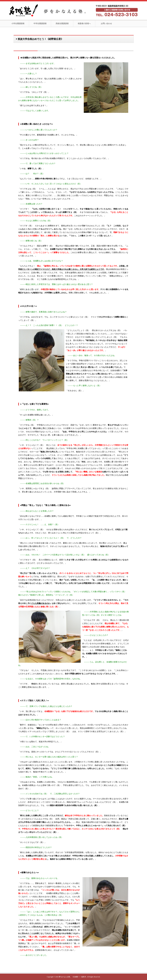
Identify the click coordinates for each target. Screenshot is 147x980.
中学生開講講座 (40, 24)
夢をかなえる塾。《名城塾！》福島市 (72, 977)
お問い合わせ (106, 24)
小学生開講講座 (18, 24)
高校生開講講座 (62, 24)
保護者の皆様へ (84, 24)
